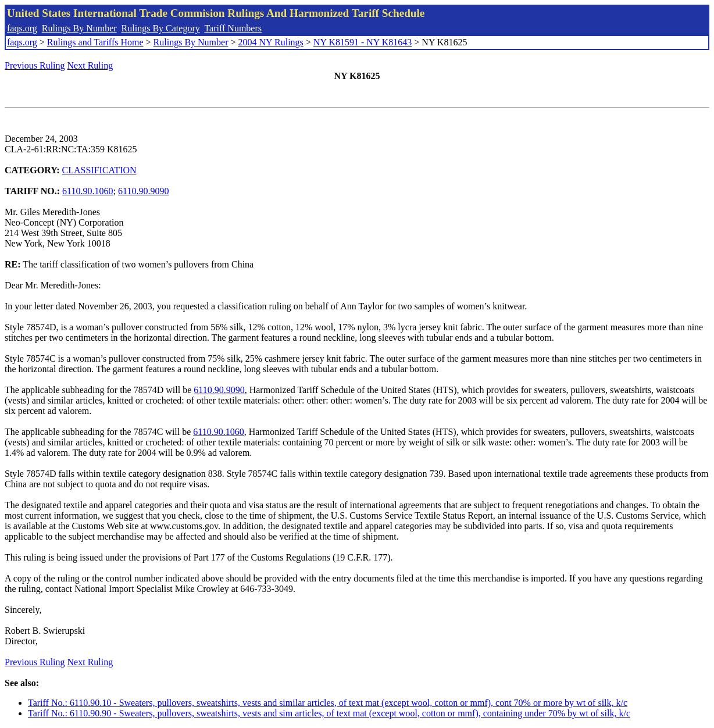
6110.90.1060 (88, 191)
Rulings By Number (79, 28)
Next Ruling (90, 65)
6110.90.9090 (143, 191)
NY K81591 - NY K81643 (363, 42)
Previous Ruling (35, 65)
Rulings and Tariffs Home (95, 42)
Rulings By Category (161, 28)
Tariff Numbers (233, 28)
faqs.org (22, 28)
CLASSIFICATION (99, 170)
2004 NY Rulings (271, 42)
